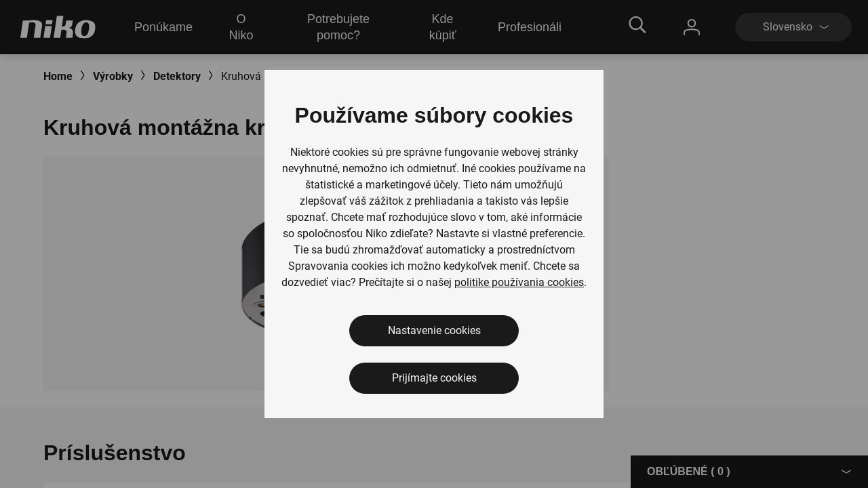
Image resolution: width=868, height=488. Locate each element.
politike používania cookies (519, 282)
